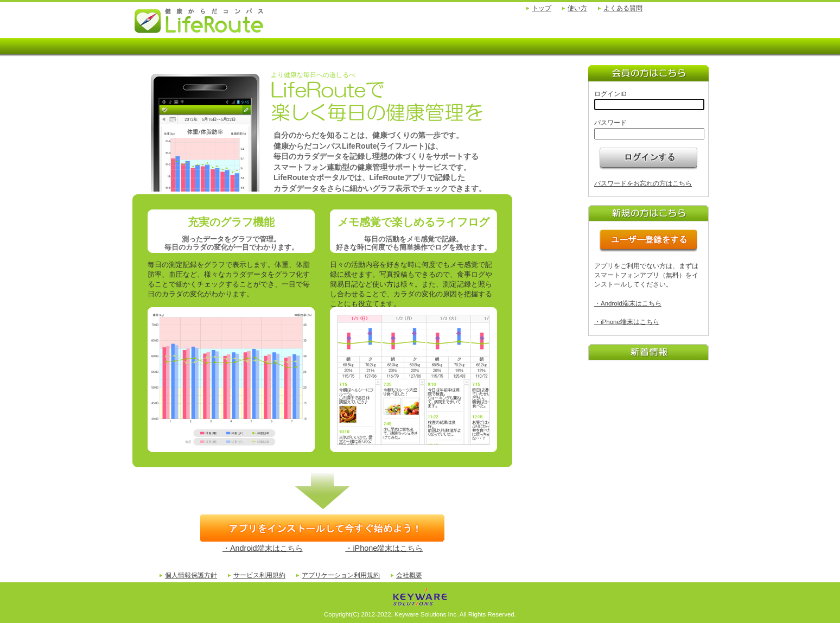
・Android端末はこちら (263, 548)
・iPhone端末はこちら (384, 548)
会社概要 (409, 575)
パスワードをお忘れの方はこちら (643, 183)
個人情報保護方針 (191, 575)
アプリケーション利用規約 (341, 575)
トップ (542, 8)
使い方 (577, 8)
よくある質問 (623, 8)
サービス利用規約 (259, 575)
